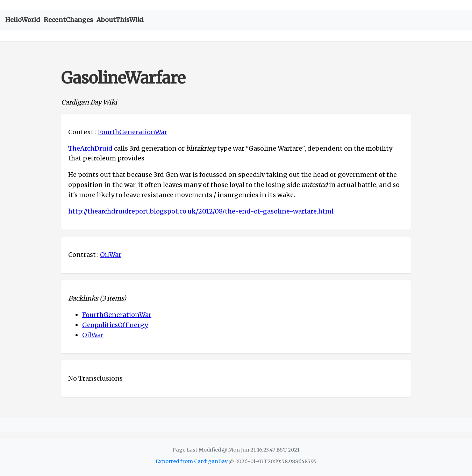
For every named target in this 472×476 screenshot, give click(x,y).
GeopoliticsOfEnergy (115, 325)
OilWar (111, 255)
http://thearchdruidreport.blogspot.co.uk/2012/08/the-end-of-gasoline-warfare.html (201, 211)
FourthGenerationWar (133, 132)
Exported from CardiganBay (192, 461)
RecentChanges (68, 20)
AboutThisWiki (120, 20)
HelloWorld (23, 20)
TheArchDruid (90, 148)
